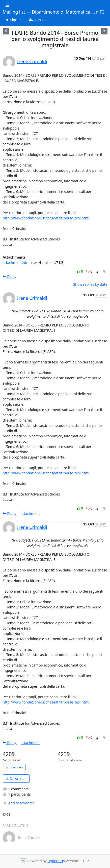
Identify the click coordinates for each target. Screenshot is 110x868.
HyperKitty (56, 861)
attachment (30, 513)
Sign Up (38, 20)
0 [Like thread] (80, 271)
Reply (10, 277)
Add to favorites (19, 803)
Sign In (14, 20)
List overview (14, 767)
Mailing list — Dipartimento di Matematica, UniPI (53, 12)
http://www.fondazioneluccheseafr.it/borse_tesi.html (46, 218)
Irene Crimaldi (32, 61)
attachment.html (17, 262)
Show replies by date (90, 284)
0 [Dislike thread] (90, 271)
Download (16, 779)
